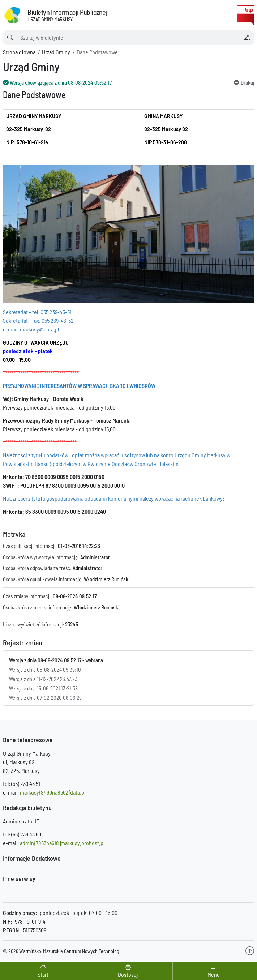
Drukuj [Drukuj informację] (247, 82)
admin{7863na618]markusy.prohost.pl (62, 843)
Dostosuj (128, 974)
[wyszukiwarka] (121, 38)
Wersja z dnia (45, 669)
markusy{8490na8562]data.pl (53, 792)
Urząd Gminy (56, 52)
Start (43, 974)
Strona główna (19, 52)
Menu (214, 974)
